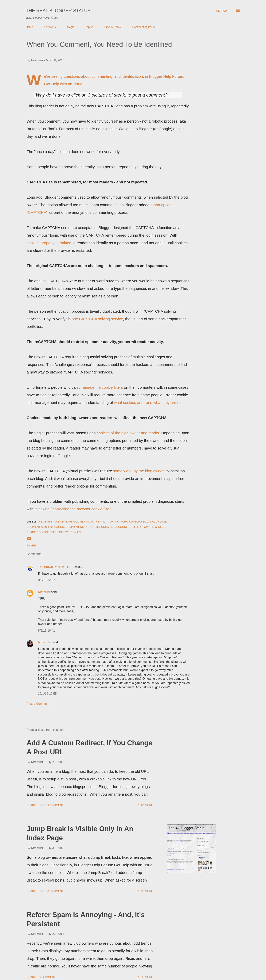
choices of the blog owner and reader (128, 433)
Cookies (124, 527)
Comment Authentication (45, 527)
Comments (109, 527)
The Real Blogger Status (58, 11)
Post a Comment (38, 704)
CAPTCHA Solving (142, 522)
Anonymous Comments (72, 522)
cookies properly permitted (49, 243)
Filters (137, 527)
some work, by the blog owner (138, 471)
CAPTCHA (121, 522)
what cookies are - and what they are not (148, 403)
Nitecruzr (44, 592)
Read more (145, 805)
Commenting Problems (83, 527)
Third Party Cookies (65, 532)
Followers (50, 27)
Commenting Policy (144, 27)
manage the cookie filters (102, 387)
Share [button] (31, 546)
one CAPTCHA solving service (97, 319)
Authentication (102, 522)
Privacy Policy (113, 27)
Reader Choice (38, 532)
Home (29, 27)
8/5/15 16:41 (47, 631)
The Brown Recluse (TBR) (56, 567)
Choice (161, 522)
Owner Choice (155, 527)
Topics (89, 27)
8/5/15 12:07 (47, 580)
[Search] (222, 11)
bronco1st (45, 642)
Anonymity (46, 522)
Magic (70, 27)
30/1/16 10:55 (47, 694)
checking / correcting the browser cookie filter (72, 509)
